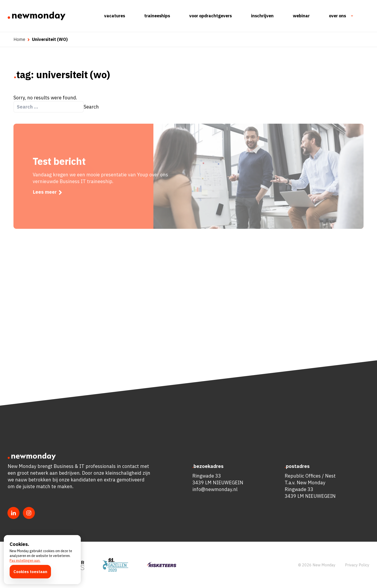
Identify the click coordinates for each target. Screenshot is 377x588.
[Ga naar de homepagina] (37, 16)
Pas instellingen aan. (25, 561)
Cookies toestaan (30, 572)
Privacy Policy (357, 565)
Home (19, 39)
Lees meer (48, 201)
